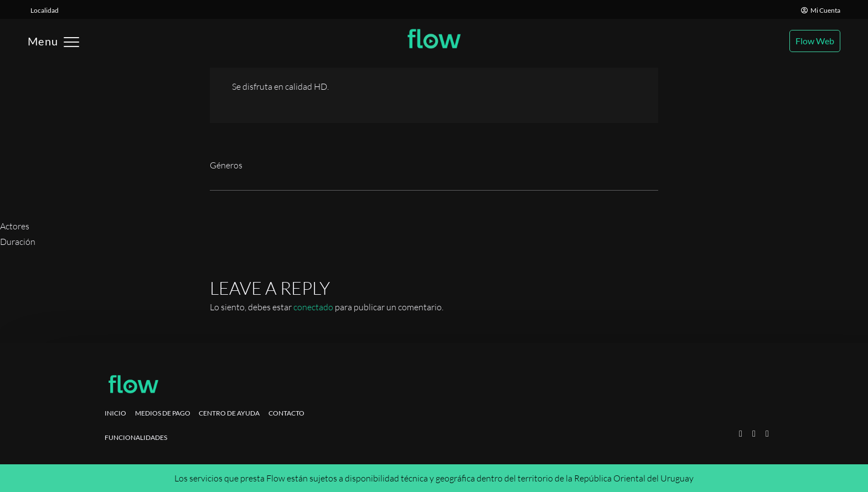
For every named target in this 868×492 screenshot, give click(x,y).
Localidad (45, 10)
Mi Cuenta (821, 10)
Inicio (115, 413)
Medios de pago (163, 413)
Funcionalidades (136, 437)
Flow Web (815, 41)
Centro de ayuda (229, 413)
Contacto (286, 413)
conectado (313, 307)
